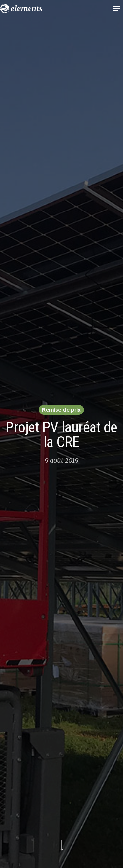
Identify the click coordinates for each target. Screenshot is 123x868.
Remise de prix (61, 410)
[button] (116, 9)
